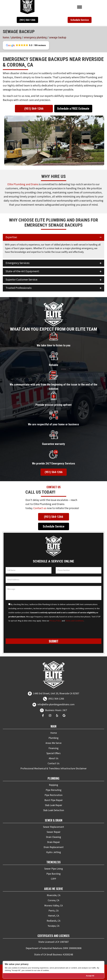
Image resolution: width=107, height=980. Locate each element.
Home (6, 37)
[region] (53, 970)
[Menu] (80, 7)
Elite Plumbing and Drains (23, 184)
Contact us (40, 508)
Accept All (90, 976)
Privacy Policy (55, 621)
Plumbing (16, 37)
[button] (27, 20)
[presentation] (27, 632)
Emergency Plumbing (35, 37)
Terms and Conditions (74, 621)
